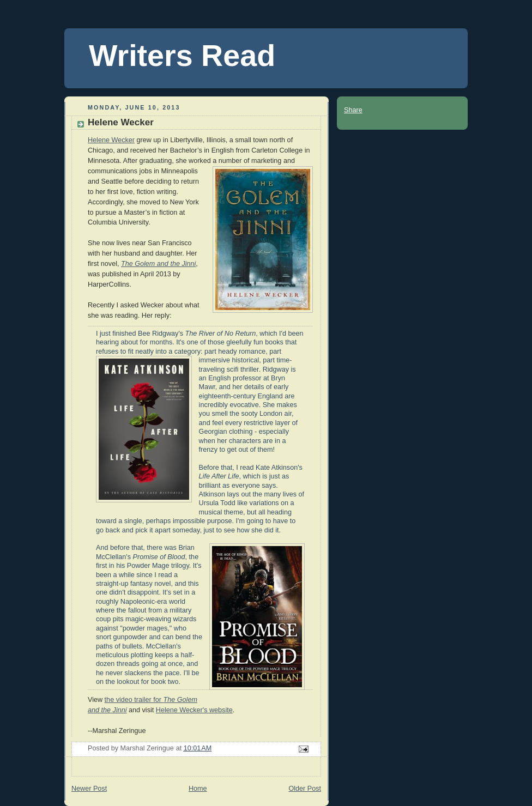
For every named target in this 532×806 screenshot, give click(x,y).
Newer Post (89, 789)
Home (198, 789)
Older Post (305, 789)
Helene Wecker (111, 140)
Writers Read (182, 56)
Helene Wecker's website (194, 710)
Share (353, 110)
